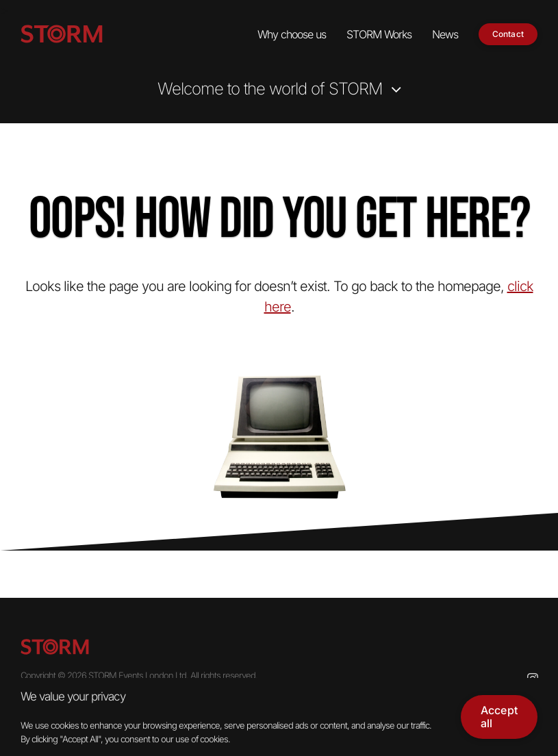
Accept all (499, 717)
